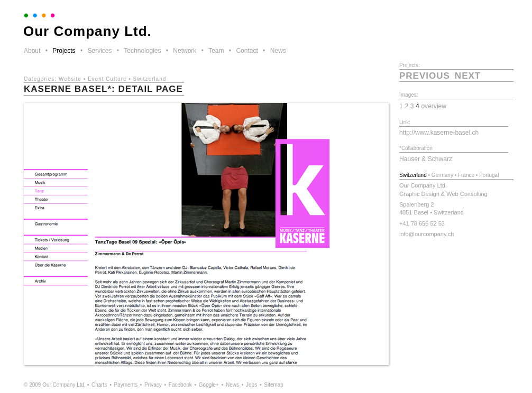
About (32, 51)
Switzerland (150, 79)
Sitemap (274, 385)
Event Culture (107, 79)
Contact (247, 51)
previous (425, 76)
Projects (64, 51)
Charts (99, 385)
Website (70, 79)
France (466, 175)
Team (216, 51)
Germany (442, 175)
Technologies (142, 51)
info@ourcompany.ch (426, 234)
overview (434, 106)
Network (185, 51)
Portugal (489, 175)
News (278, 51)
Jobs (251, 385)
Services (99, 51)
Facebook (180, 385)
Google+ (209, 385)
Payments (125, 385)
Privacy (153, 385)
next (468, 76)
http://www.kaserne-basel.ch (439, 133)
